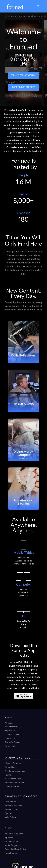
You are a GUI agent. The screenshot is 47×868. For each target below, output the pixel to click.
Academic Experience (15, 771)
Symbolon (10, 814)
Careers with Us (12, 735)
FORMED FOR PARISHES (24, 87)
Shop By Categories (14, 834)
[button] (38, 6)
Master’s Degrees (13, 763)
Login (8, 750)
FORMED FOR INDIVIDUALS (23, 76)
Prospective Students (15, 783)
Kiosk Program (11, 853)
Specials (9, 838)
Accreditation (11, 767)
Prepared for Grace (14, 806)
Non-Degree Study (13, 779)
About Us (9, 723)
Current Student (12, 787)
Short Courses (11, 810)
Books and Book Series (15, 849)
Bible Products (12, 842)
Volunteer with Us (13, 727)
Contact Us (10, 739)
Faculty (8, 775)
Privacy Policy (11, 746)
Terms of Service (13, 742)
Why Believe (11, 817)
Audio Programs (12, 846)
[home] (14, 6)
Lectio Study (11, 802)
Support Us (10, 731)
